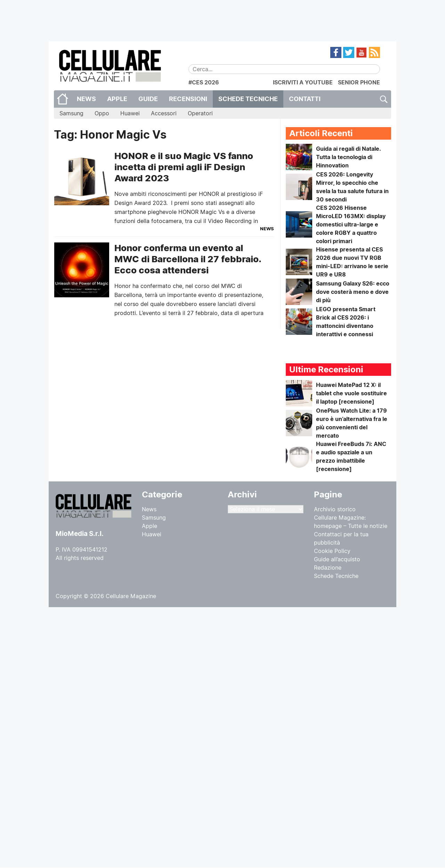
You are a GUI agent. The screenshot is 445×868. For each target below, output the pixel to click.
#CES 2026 (204, 82)
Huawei (130, 113)
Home (63, 99)
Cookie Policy (332, 551)
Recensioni (188, 99)
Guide (148, 99)
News (86, 99)
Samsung (71, 113)
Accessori (164, 113)
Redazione (328, 568)
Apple (117, 99)
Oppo (102, 113)
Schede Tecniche (248, 99)
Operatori (200, 113)
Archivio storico (335, 509)
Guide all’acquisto (337, 559)
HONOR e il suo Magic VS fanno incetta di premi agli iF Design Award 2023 (184, 167)
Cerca (383, 99)
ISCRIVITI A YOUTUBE (303, 82)
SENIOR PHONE (359, 82)
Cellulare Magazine (131, 596)
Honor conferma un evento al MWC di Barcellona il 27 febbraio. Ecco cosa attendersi (188, 259)
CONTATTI (305, 99)
